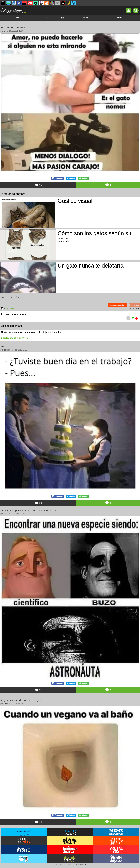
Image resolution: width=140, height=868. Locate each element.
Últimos (18, 18)
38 (38, 503)
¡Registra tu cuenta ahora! (15, 338)
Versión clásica (81, 865)
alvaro (6, 704)
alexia (6, 514)
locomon (7, 350)
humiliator (11, 309)
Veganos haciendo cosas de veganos (22, 700)
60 (38, 822)
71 (38, 690)
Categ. (86, 18)
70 (38, 185)
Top (45, 18)
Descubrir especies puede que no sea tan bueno (29, 510)
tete (5, 31)
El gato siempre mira (13, 28)
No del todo (7, 347)
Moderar (121, 18)
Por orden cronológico (118, 305)
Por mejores (134, 305)
